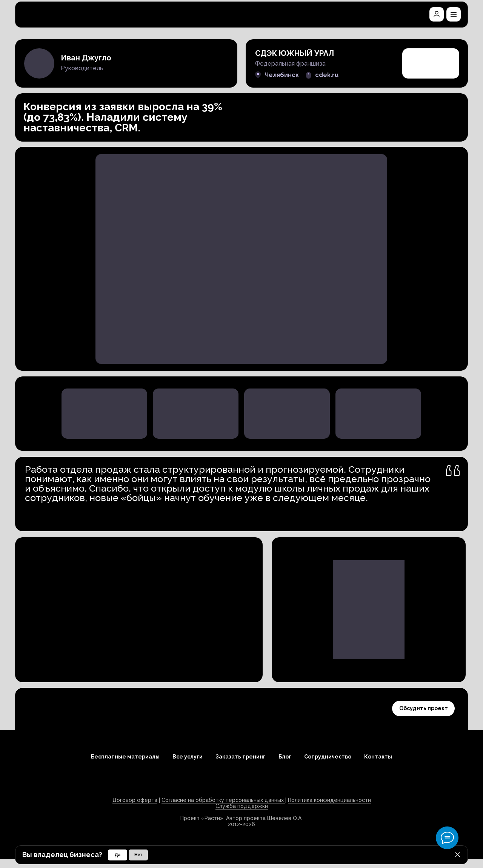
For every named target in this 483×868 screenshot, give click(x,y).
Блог (285, 757)
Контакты (378, 757)
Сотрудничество (328, 757)
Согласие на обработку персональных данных (223, 800)
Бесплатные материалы (125, 757)
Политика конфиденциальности (329, 800)
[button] (454, 14)
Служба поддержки (242, 806)
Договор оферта (135, 800)
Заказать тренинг (241, 757)
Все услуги (188, 757)
